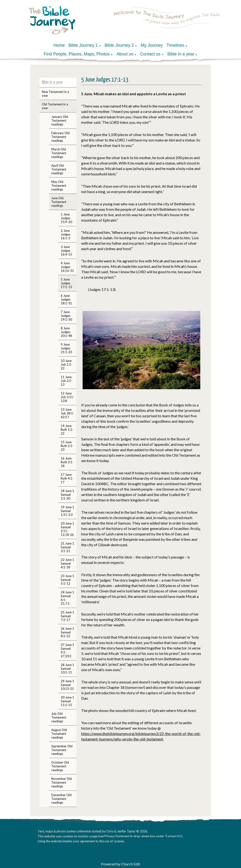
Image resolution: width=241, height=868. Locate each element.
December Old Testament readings (61, 799)
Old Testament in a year (55, 106)
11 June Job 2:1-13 (66, 381)
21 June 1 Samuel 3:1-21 (67, 547)
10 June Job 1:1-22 (66, 364)
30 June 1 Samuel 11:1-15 (67, 701)
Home (59, 45)
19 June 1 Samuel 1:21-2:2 (67, 511)
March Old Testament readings (59, 153)
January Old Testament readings (60, 120)
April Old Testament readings (59, 169)
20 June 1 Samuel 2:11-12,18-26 (67, 529)
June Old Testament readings (59, 202)
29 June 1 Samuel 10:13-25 (67, 685)
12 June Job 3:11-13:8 (67, 397)
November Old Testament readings (62, 782)
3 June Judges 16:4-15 (66, 251)
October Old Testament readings (60, 766)
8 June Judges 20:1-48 (66, 332)
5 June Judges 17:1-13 (66, 283)
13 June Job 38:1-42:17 (67, 413)
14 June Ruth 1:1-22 (67, 430)
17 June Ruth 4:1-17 (67, 478)
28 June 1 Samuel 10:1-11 (67, 669)
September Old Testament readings (62, 750)
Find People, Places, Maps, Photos (77, 54)
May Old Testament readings (59, 186)
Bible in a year (181, 54)
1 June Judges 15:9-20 (66, 218)
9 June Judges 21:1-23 (66, 348)
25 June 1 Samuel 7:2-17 (67, 616)
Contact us (150, 54)
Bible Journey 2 (119, 45)
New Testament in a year (55, 94)
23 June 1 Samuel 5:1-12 (67, 580)
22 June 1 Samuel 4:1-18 (67, 563)
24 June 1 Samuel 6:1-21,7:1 (67, 598)
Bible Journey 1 (83, 45)
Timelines (175, 45)
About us (125, 54)
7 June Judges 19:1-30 (66, 316)
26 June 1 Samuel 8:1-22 (67, 632)
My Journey (152, 45)
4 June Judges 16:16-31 (67, 267)
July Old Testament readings (59, 717)
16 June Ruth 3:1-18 (67, 462)
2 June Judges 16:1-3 (66, 234)
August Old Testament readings (59, 734)
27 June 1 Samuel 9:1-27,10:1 (67, 650)
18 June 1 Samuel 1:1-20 (67, 495)
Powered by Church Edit (120, 864)
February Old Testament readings (60, 137)
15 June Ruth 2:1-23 (67, 446)
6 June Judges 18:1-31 (66, 299)
